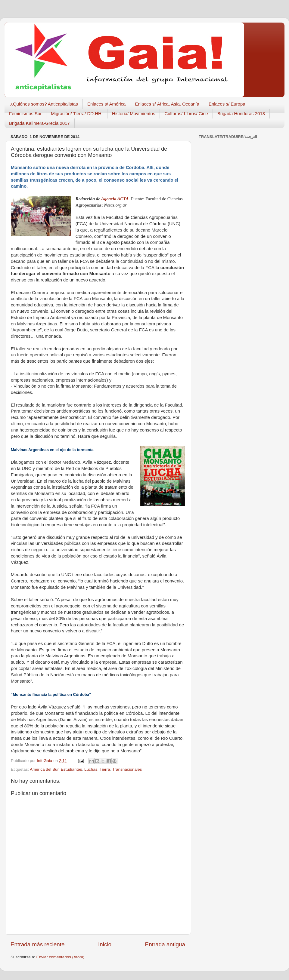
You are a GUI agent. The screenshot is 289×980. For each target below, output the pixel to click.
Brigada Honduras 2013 (241, 114)
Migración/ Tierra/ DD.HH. (77, 114)
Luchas (91, 769)
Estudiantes (71, 769)
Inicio (105, 944)
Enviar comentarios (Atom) (61, 957)
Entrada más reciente (38, 944)
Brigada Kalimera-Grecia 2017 (39, 123)
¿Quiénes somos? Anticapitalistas (44, 104)
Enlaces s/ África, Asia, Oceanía (167, 104)
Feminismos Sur (25, 114)
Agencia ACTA (115, 199)
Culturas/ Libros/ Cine (186, 114)
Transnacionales (127, 769)
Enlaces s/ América (107, 104)
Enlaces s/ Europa (227, 104)
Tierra (105, 769)
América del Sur (44, 769)
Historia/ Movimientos (134, 114)
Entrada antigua (165, 944)
